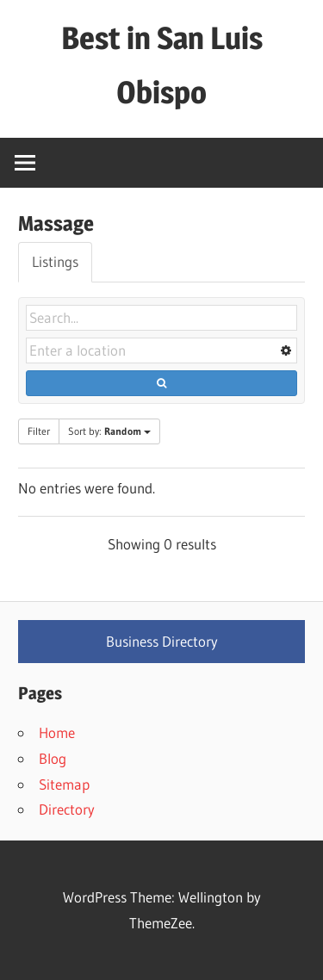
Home (57, 732)
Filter (39, 431)
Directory (67, 809)
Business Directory (162, 641)
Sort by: (109, 431)
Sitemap (64, 784)
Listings (55, 261)
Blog (53, 758)
